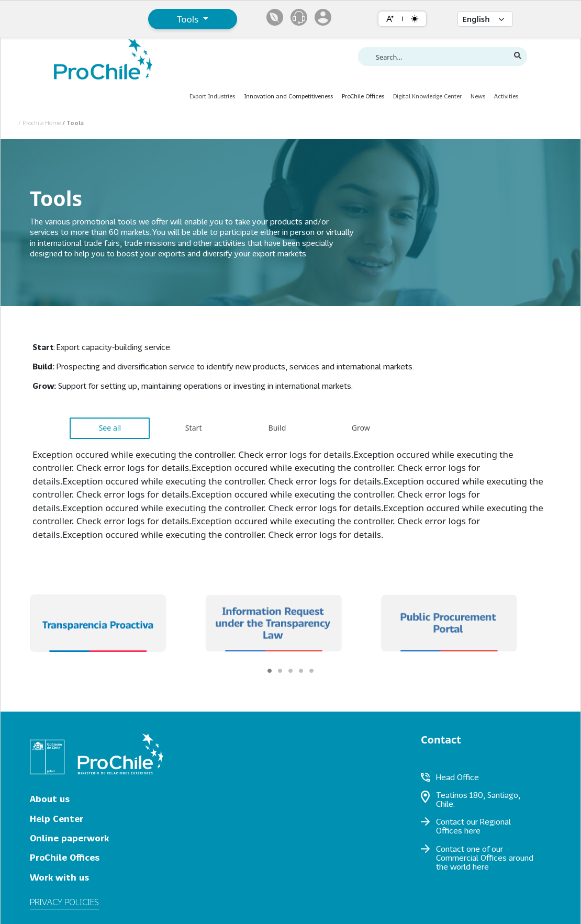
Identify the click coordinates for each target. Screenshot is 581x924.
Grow (361, 428)
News (478, 96)
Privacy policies (64, 902)
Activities (506, 96)
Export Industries (212, 96)
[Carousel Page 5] (311, 671)
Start (194, 428)
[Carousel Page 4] (301, 671)
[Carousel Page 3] (290, 671)
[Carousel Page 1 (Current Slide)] (270, 671)
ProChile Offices (363, 96)
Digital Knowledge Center (427, 96)
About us (50, 799)
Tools (189, 19)
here (472, 830)
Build (277, 428)
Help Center (57, 819)
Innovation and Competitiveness (288, 96)
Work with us (59, 877)
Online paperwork (69, 838)
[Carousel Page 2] (280, 671)
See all (110, 428)
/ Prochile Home (40, 123)
